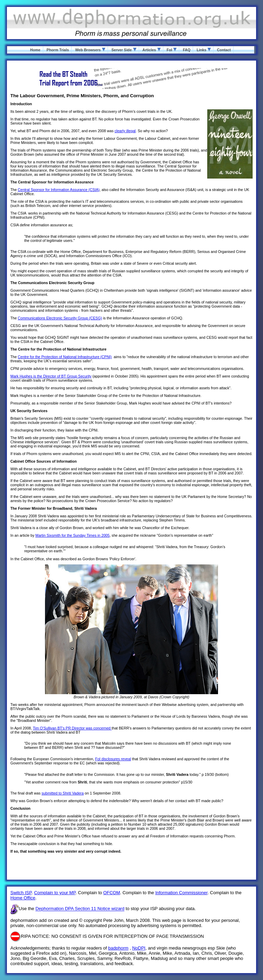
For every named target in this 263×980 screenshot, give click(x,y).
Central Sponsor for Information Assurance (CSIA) (58, 190)
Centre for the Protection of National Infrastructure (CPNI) (65, 357)
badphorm (119, 948)
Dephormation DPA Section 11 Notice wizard (80, 909)
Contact (224, 50)
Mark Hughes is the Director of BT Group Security (51, 376)
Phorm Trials (58, 50)
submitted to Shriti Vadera (63, 793)
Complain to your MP (55, 893)
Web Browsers (90, 50)
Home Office (23, 898)
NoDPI (139, 948)
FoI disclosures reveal (113, 759)
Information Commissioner (182, 893)
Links (204, 50)
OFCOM (111, 893)
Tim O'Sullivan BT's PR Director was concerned (72, 728)
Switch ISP (21, 893)
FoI (172, 50)
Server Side (124, 50)
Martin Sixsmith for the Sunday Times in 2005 (72, 535)
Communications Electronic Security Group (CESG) (60, 318)
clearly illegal (125, 131)
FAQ (187, 50)
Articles (151, 50)
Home (35, 50)
